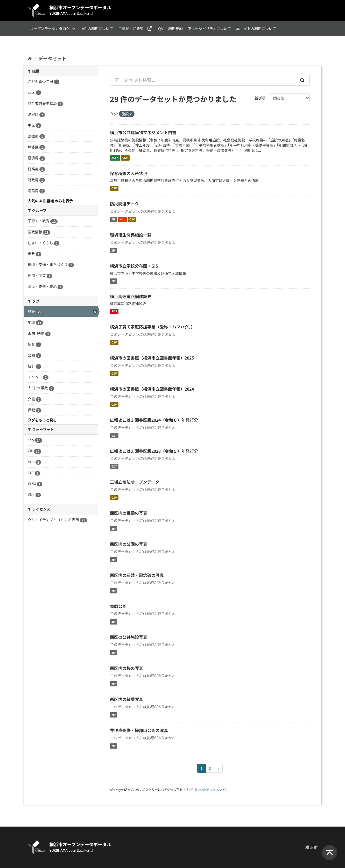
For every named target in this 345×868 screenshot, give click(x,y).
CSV (125, 158)
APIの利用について (97, 28)
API (192, 789)
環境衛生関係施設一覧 (131, 235)
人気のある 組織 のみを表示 (50, 201)
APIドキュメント (214, 789)
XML (122, 219)
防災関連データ (124, 204)
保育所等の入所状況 (129, 173)
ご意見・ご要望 (131, 28)
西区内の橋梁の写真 (129, 513)
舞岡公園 (118, 606)
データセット (52, 58)
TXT (114, 436)
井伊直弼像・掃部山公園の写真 (139, 730)
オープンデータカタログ (50, 28)
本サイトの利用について (256, 28)
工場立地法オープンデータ (135, 482)
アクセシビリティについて (209, 28)
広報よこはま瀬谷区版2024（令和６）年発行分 (154, 420)
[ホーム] (30, 58)
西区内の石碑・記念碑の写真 (137, 575)
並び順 (260, 98)
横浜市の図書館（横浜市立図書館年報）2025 (152, 358)
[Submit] (303, 80)
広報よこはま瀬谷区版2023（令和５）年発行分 (154, 451)
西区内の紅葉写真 (126, 699)
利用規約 (175, 28)
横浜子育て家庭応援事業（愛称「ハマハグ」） (152, 327)
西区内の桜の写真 (126, 668)
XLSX (115, 158)
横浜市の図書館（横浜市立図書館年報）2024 (152, 389)
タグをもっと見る (42, 420)
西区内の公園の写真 (129, 544)
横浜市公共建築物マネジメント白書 (143, 132)
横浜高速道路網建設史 (131, 296)
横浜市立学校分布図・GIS (134, 266)
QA (161, 28)
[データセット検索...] (203, 80)
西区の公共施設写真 (129, 637)
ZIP (114, 219)
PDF (114, 311)
